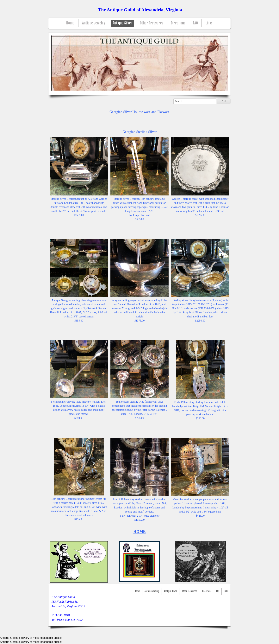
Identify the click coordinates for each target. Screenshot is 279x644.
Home (70, 23)
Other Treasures (152, 23)
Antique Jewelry (94, 23)
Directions (178, 23)
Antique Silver (122, 23)
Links (209, 23)
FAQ (195, 23)
